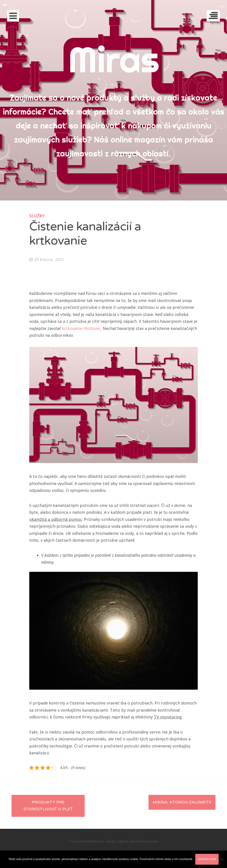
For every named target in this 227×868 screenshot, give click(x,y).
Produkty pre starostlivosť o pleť (48, 806)
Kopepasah (149, 841)
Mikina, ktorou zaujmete (182, 802)
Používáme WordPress (85, 841)
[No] (221, 859)
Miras (114, 59)
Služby (37, 216)
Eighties (123, 841)
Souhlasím (207, 859)
